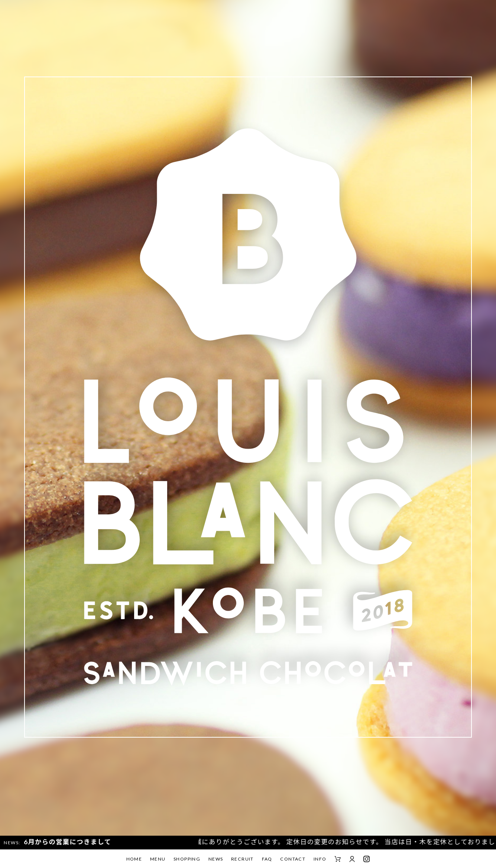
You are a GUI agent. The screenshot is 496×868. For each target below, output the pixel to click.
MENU (158, 859)
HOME (134, 859)
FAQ (267, 859)
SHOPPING (187, 859)
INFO (320, 859)
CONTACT (293, 859)
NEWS (216, 859)
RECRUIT (242, 859)
